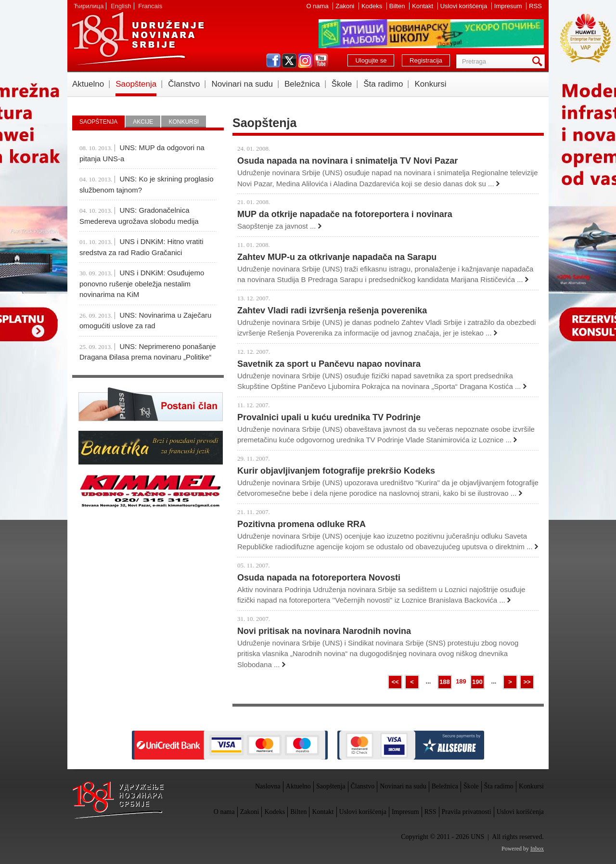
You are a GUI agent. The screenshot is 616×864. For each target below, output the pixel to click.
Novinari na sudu (242, 84)
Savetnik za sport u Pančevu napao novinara (329, 364)
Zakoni (346, 6)
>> (527, 682)
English (121, 6)
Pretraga (539, 61)
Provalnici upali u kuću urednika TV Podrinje (329, 417)
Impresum (509, 6)
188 (445, 682)
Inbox (537, 849)
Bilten (398, 6)
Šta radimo (383, 84)
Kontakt (423, 6)
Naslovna (268, 786)
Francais (150, 6)
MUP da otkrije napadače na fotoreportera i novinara (345, 214)
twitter (289, 61)
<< (395, 682)
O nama (318, 6)
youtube (321, 61)
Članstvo (184, 84)
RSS (535, 6)
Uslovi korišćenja (465, 6)
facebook (273, 61)
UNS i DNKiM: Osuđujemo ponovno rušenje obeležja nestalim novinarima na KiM (142, 284)
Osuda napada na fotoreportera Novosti (319, 578)
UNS (138, 39)
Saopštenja (136, 84)
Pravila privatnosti (467, 812)
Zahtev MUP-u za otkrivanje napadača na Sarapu (337, 257)
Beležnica (302, 84)
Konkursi (430, 84)
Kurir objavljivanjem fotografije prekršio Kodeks (336, 471)
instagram (305, 61)
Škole (342, 84)
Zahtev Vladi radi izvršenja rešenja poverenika (332, 310)
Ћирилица (89, 6)
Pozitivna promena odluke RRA (302, 524)
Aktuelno (88, 84)
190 (477, 682)
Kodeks (373, 6)
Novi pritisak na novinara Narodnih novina (324, 631)
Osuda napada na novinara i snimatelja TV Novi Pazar (347, 161)
